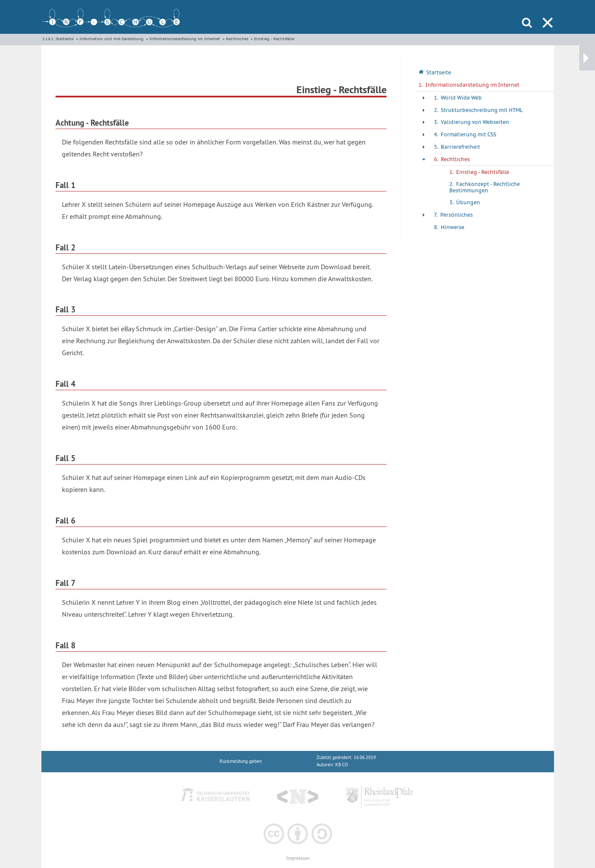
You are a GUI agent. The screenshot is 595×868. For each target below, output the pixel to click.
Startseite (64, 39)
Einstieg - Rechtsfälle (274, 39)
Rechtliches (237, 39)
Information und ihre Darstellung (111, 39)
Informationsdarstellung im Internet (185, 39)
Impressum (298, 858)
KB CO (341, 765)
